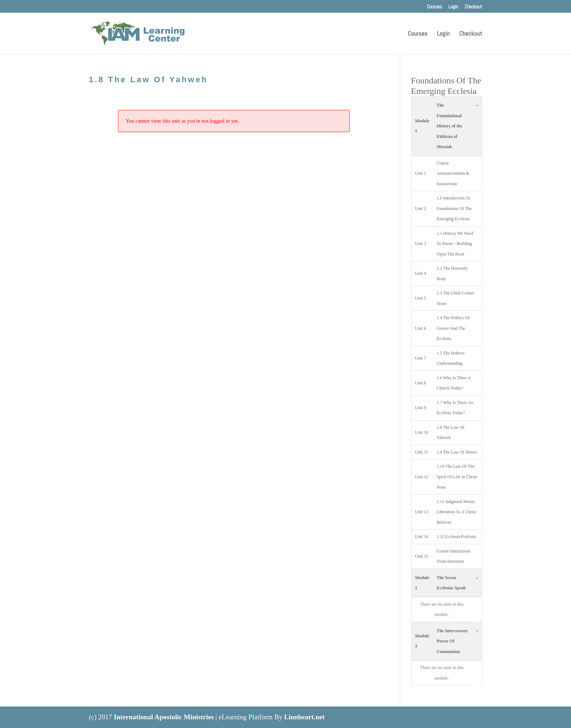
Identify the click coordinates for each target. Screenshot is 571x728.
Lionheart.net (304, 717)
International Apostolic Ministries (164, 717)
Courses (434, 7)
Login (453, 7)
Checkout (473, 7)
